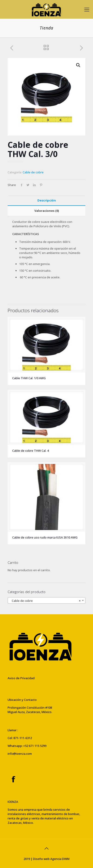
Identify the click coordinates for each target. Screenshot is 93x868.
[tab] (46, 200)
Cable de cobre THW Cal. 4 (30, 451)
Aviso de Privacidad (21, 678)
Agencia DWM (60, 859)
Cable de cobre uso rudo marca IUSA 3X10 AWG (45, 537)
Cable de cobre (33, 172)
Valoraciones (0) (47, 211)
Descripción (47, 200)
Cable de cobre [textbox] (45, 601)
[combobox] (46, 600)
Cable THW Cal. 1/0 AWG (29, 378)
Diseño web (41, 859)
